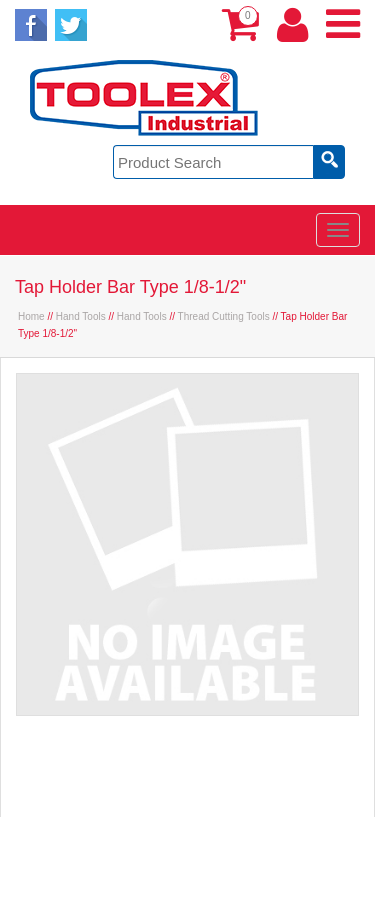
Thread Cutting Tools (224, 316)
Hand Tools (81, 316)
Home (31, 316)
